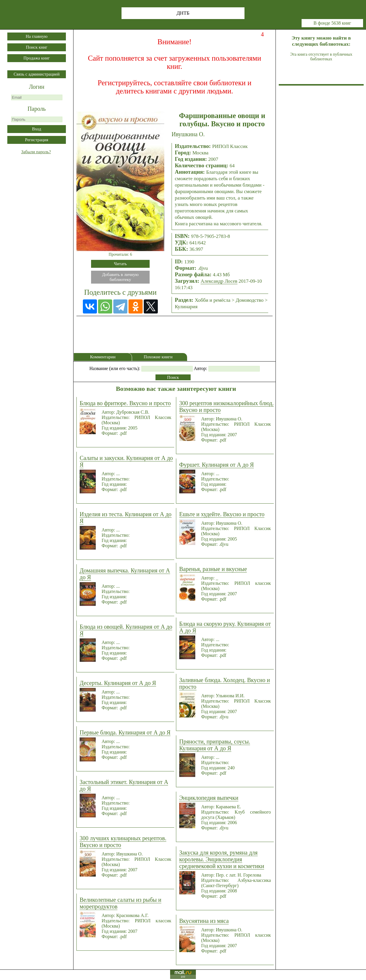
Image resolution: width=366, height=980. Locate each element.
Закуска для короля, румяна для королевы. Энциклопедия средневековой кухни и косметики (222, 859)
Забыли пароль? (36, 152)
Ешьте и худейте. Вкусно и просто (222, 514)
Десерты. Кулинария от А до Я (118, 683)
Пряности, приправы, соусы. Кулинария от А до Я (215, 745)
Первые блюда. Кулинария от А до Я (125, 732)
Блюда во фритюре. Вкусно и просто (125, 403)
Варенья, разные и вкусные (213, 569)
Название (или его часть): (115, 368)
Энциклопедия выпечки (209, 798)
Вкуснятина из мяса (204, 921)
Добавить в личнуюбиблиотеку (120, 277)
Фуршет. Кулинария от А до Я (217, 465)
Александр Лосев (219, 281)
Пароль (37, 109)
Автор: (201, 368)
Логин (37, 87)
